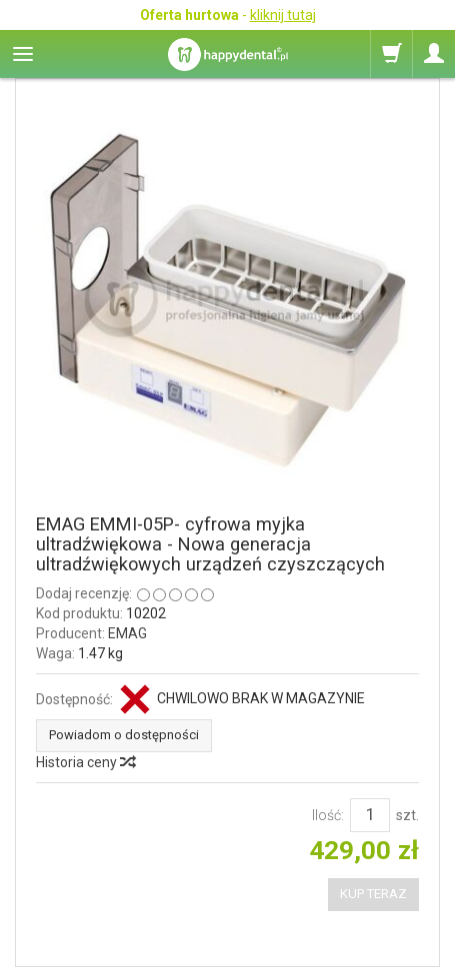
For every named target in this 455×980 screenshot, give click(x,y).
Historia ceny (85, 762)
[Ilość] (370, 815)
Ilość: (328, 815)
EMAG (127, 633)
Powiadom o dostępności (124, 735)
